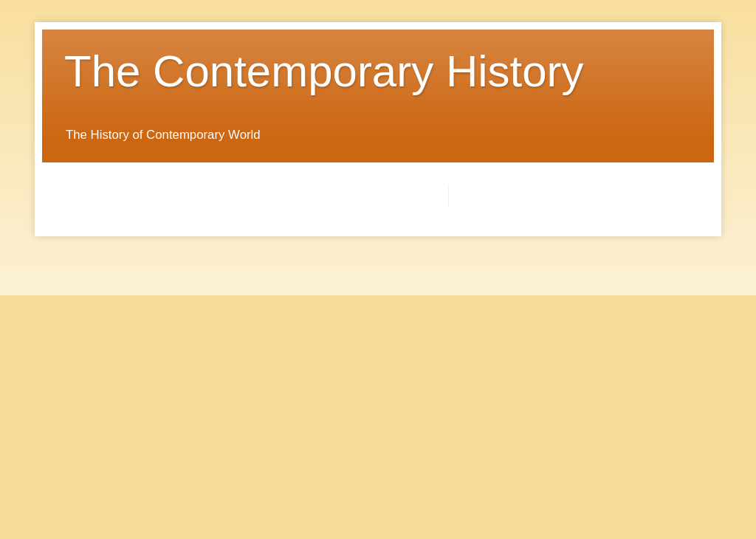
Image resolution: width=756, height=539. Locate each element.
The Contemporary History (324, 71)
